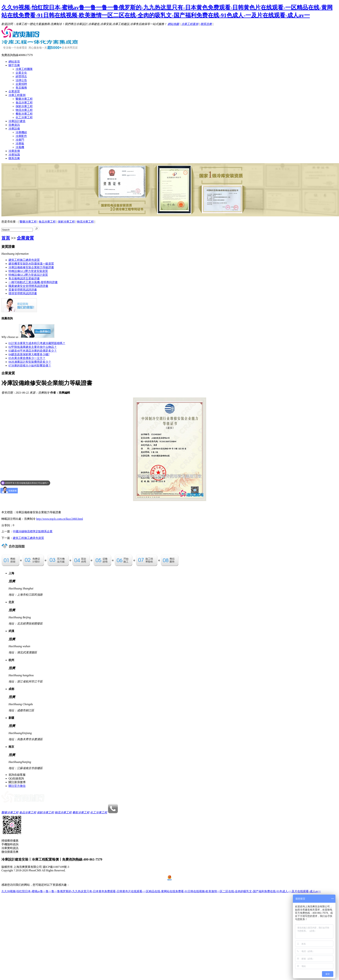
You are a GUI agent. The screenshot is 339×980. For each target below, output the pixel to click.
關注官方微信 (17, 786)
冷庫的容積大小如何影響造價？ (30, 366)
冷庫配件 (21, 136)
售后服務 (21, 88)
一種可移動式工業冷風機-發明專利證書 (33, 282)
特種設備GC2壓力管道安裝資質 (28, 271)
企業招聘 (21, 84)
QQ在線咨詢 (16, 778)
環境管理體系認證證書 (23, 293)
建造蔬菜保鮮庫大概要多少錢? (29, 354)
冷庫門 (20, 140)
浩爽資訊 (14, 125)
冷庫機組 (21, 132)
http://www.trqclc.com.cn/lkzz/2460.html (60, 519)
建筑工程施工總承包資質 (24, 260)
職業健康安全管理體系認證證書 (28, 286)
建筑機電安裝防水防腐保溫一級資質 (31, 264)
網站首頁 (14, 62)
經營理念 (21, 76)
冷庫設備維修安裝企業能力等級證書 (31, 267)
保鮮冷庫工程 (24, 106)
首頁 (6, 238)
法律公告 (21, 80)
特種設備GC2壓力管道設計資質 (28, 275)
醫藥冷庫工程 (24, 99)
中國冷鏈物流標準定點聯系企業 (33, 531)
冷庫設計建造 (17, 121)
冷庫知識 (14, 155)
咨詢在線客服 (17, 775)
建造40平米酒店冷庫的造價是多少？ (33, 351)
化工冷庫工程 (24, 117)
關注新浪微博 (17, 782)
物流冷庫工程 (24, 110)
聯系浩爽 (206, 24)
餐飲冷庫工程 (24, 114)
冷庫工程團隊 (24, 69)
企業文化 (21, 73)
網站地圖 (173, 24)
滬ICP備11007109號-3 (56, 867)
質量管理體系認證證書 (23, 290)
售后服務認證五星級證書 (24, 278)
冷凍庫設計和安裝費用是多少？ (30, 362)
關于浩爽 (14, 65)
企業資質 (14, 91)
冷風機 (20, 147)
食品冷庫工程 (24, 103)
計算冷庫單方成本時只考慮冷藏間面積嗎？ (37, 343)
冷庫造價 (14, 151)
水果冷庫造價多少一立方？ (27, 358)
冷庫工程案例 (190, 24)
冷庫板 (20, 143)
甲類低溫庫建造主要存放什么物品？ (33, 347)
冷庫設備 (14, 129)
